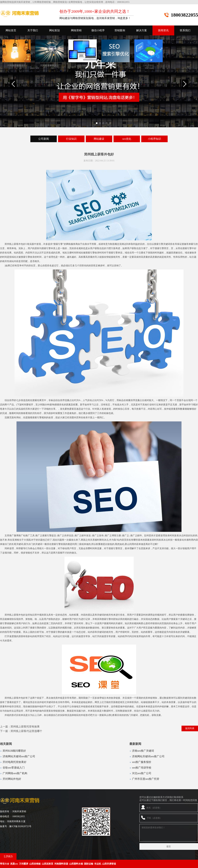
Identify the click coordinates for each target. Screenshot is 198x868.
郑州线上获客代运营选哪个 (26, 731)
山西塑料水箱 (76, 864)
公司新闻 (44, 139)
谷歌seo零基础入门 (14, 768)
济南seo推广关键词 (143, 751)
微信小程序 (98, 30)
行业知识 (71, 139)
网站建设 (99, 139)
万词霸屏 (24, 864)
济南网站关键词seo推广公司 (19, 756)
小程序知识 (154, 139)
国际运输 (89, 864)
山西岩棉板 (35, 864)
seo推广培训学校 (142, 768)
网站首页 (11, 30)
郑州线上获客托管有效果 (25, 727)
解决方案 (142, 30)
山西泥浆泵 (48, 864)
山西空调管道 (109, 864)
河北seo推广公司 (142, 773)
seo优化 (127, 139)
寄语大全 (5, 864)
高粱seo (14, 864)
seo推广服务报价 (142, 762)
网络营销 (76, 30)
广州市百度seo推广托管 (146, 779)
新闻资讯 (163, 30)
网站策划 (54, 30)
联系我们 (185, 30)
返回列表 (190, 728)
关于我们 (33, 30)
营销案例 (120, 30)
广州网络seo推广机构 (15, 773)
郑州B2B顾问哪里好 (14, 751)
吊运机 (98, 864)
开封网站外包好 (12, 779)
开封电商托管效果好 (15, 762)
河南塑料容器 (61, 864)
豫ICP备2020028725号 (20, 826)
